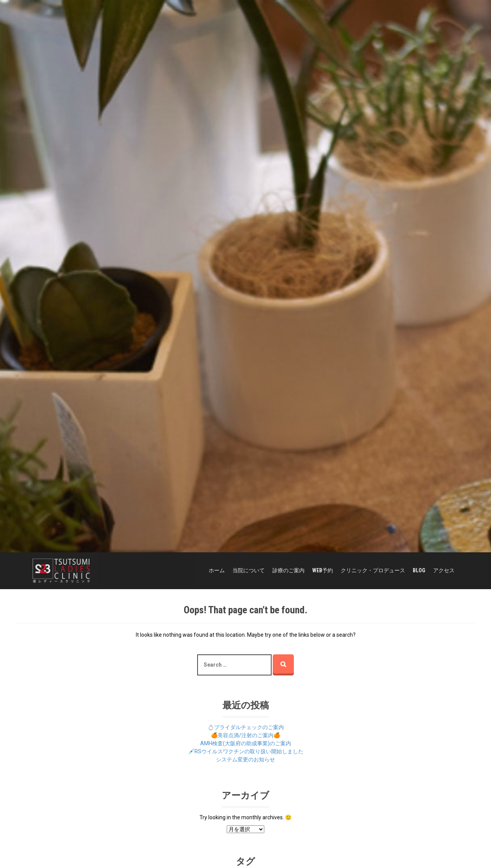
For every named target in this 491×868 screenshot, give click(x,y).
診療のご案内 (288, 570)
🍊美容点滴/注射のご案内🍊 (245, 735)
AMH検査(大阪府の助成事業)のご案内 (246, 743)
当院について (249, 570)
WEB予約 (323, 570)
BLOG (419, 570)
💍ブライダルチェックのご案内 (246, 727)
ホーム (217, 570)
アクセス (444, 570)
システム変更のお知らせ (245, 759)
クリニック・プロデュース (373, 570)
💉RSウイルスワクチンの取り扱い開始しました (246, 751)
